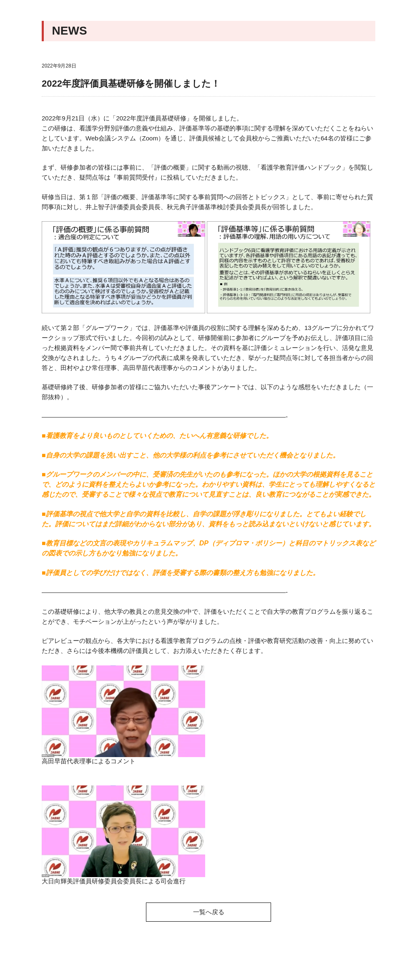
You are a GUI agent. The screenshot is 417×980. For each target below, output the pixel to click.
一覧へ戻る (209, 912)
